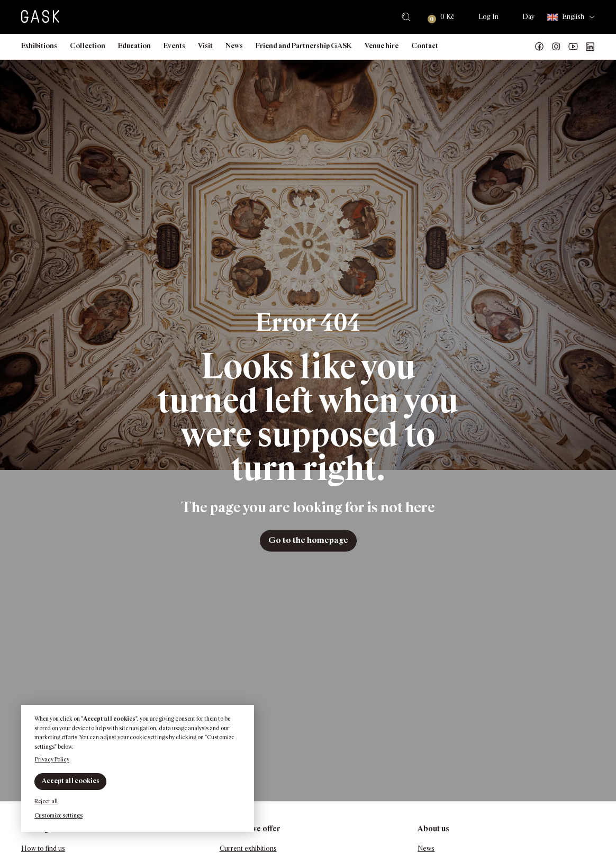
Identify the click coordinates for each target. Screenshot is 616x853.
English (566, 17)
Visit (205, 46)
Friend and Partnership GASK (304, 46)
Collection (88, 46)
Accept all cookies (70, 781)
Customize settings (58, 815)
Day (528, 17)
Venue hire (382, 46)
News (234, 46)
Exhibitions (39, 46)
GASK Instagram (556, 47)
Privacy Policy (52, 759)
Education (134, 46)
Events (174, 46)
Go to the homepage (308, 541)
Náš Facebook (539, 47)
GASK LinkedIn (590, 47)
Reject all (46, 801)
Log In (488, 17)
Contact (425, 46)
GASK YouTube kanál (573, 47)
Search (406, 17)
